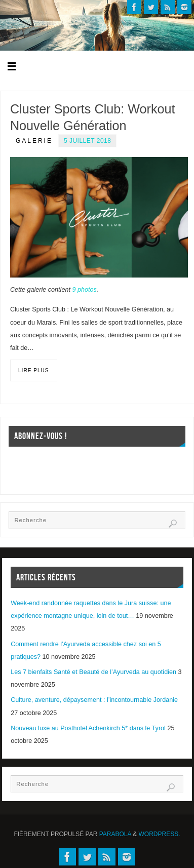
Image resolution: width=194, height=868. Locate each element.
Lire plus (34, 370)
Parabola (115, 834)
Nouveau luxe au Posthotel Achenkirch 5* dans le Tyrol (88, 728)
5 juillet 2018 (88, 141)
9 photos (84, 290)
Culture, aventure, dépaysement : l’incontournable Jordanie (94, 700)
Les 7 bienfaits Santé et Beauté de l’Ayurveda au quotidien (93, 672)
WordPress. (160, 834)
